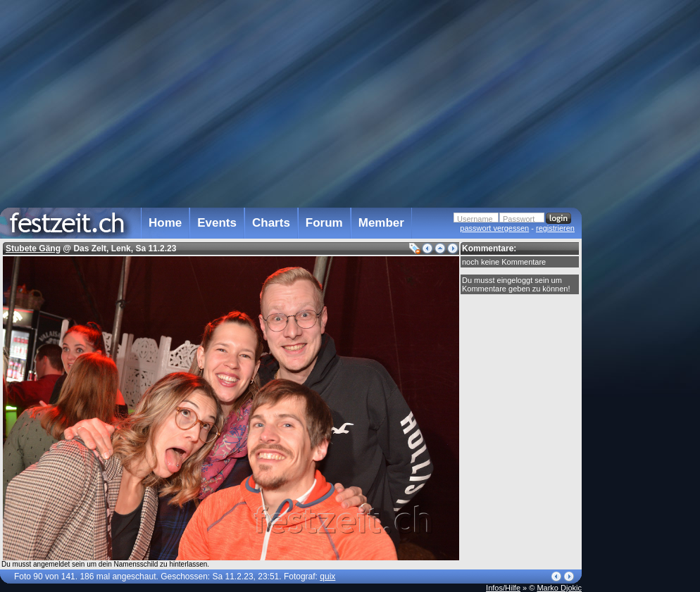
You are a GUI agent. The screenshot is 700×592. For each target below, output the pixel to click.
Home (165, 223)
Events (217, 223)
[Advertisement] (644, 284)
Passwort (519, 219)
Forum (324, 223)
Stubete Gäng (33, 248)
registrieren (555, 228)
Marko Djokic (559, 588)
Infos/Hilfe (503, 588)
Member (381, 223)
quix (327, 577)
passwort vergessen (494, 228)
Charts (271, 223)
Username (475, 219)
